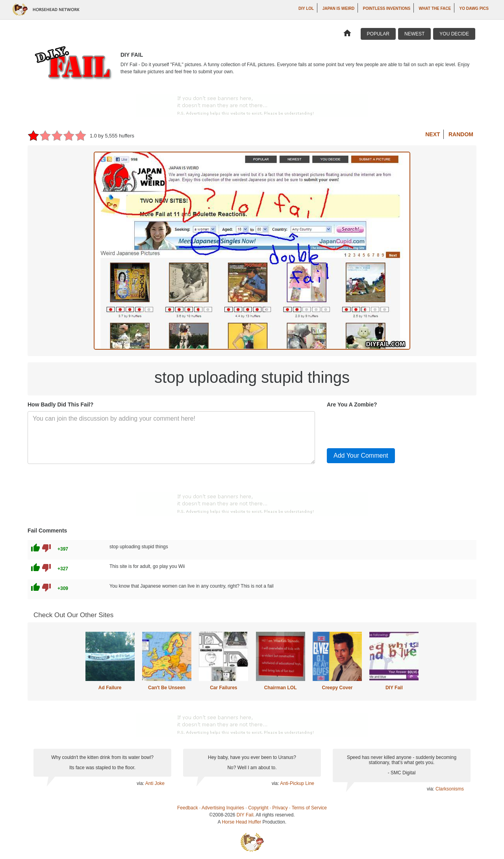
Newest (414, 34)
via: (141, 783)
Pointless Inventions (387, 8)
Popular (378, 34)
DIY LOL (306, 8)
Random (461, 134)
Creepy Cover (337, 688)
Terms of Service (309, 808)
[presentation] (387, 427)
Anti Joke (155, 783)
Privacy (280, 808)
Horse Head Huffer (241, 822)
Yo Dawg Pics (474, 8)
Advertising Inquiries (223, 808)
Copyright (258, 808)
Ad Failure (110, 688)
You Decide (454, 34)
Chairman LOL (281, 688)
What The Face (435, 8)
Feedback (188, 808)
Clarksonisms (450, 789)
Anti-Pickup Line (297, 783)
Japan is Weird (339, 8)
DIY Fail (394, 688)
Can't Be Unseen (167, 688)
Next (433, 134)
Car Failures (223, 688)
